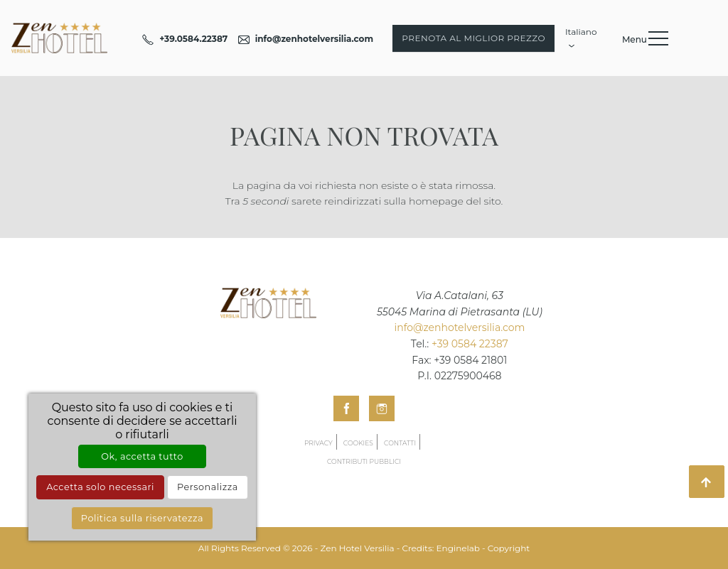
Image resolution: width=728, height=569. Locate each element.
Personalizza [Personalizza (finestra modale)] (208, 487)
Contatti (400, 443)
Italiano (581, 36)
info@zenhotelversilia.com (459, 327)
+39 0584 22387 (470, 344)
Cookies (358, 443)
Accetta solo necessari (100, 487)
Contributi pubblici (364, 461)
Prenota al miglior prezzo (473, 38)
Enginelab (458, 548)
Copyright (509, 548)
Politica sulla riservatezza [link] (142, 518)
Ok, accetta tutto (142, 456)
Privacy (318, 443)
